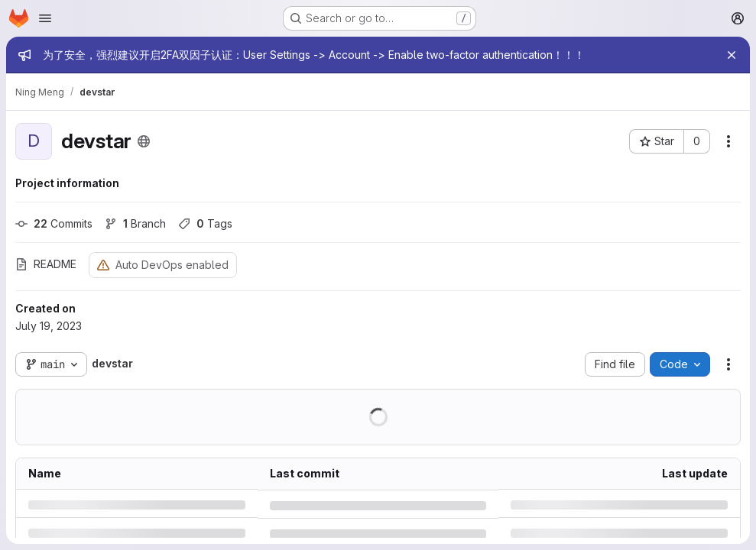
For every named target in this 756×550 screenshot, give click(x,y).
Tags (205, 223)
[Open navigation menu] (45, 18)
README (46, 264)
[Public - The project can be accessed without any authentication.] (144, 141)
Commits (54, 223)
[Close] (732, 55)
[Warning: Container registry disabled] (103, 265)
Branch (135, 223)
